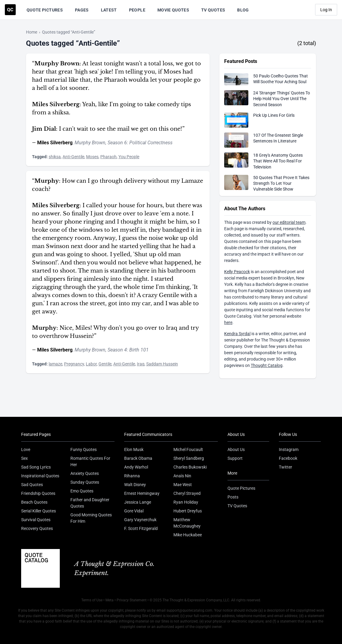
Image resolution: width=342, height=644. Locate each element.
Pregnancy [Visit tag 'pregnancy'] (74, 364)
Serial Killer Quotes (39, 511)
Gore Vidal (134, 511)
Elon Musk (134, 449)
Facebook (288, 458)
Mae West (183, 485)
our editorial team (289, 222)
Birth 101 (139, 350)
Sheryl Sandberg (189, 458)
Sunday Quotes (85, 482)
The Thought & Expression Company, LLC (196, 600)
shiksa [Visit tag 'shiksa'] (55, 157)
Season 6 (117, 143)
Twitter (286, 467)
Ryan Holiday (186, 502)
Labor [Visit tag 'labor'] (91, 364)
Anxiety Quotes (85, 473)
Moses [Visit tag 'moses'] (92, 157)
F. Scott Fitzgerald (141, 528)
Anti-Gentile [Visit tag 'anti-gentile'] (73, 157)
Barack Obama (138, 458)
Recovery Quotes (37, 528)
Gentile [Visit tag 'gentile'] (105, 364)
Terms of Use (92, 600)
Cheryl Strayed (187, 493)
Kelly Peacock (237, 272)
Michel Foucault (188, 449)
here (228, 322)
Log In (326, 10)
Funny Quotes (84, 449)
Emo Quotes (82, 491)
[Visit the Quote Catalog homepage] (10, 10)
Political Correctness (151, 143)
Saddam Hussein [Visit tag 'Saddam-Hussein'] (162, 364)
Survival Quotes (36, 520)
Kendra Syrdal (237, 334)
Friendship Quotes (38, 493)
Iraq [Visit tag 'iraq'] (141, 364)
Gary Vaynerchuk (140, 520)
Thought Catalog (267, 365)
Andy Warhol (136, 467)
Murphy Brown (90, 143)
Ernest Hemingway (142, 493)
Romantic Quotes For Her (90, 461)
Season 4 (117, 350)
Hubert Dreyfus (188, 511)
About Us (236, 449)
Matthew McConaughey (187, 523)
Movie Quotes (173, 10)
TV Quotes (213, 10)
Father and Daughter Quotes (90, 503)
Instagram (289, 449)
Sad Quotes (32, 485)
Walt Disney (135, 485)
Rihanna (132, 476)
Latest (109, 10)
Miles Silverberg (55, 143)
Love (26, 449)
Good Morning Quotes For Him (91, 518)
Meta (110, 600)
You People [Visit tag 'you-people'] (129, 157)
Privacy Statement (132, 600)
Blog (243, 10)
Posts (233, 497)
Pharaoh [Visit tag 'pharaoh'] (108, 157)
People (137, 10)
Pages (82, 10)
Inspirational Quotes (40, 476)
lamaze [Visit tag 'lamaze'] (55, 364)
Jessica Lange (138, 502)
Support (235, 458)
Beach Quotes (34, 502)
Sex (24, 458)
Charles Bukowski (190, 467)
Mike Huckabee (188, 535)
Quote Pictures (45, 10)
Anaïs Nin (182, 476)
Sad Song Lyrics (36, 467)
